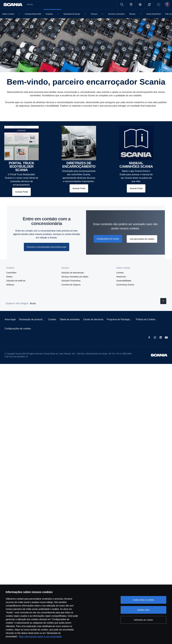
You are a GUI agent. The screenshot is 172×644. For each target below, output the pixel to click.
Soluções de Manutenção (73, 273)
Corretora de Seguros (71, 285)
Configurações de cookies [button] (108, 239)
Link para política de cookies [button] (142, 239)
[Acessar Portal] (21, 192)
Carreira (120, 273)
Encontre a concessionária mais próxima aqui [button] (47, 247)
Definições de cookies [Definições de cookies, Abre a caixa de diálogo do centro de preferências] (143, 620)
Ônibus (9, 277)
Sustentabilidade (124, 281)
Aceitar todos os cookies (143, 600)
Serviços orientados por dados (75, 277)
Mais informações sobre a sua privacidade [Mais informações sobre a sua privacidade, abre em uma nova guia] (40, 637)
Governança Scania (125, 285)
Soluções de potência (16, 281)
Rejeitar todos (143, 610)
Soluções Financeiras (71, 281)
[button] (158, 4)
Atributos (10, 285)
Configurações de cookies (18, 329)
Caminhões (11, 273)
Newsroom (121, 277)
